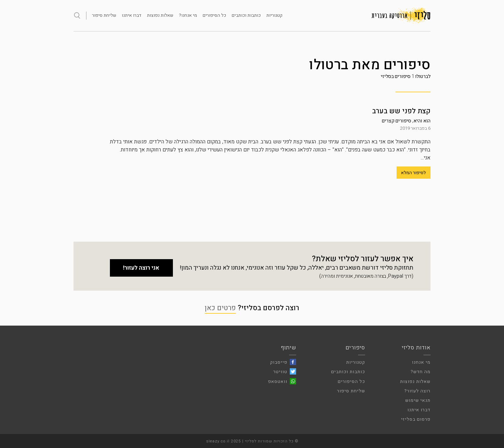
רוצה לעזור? (417, 391)
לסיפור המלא (414, 173)
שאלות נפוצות (160, 15)
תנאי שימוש (418, 400)
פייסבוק (279, 362)
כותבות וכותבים (246, 15)
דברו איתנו (132, 15)
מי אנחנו (421, 362)
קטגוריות (274, 15)
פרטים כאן (220, 308)
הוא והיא (422, 121)
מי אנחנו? (188, 15)
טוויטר (280, 372)
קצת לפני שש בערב (401, 111)
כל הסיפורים (214, 15)
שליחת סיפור (104, 15)
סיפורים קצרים (397, 121)
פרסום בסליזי (416, 419)
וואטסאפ (278, 381)
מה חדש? (421, 372)
